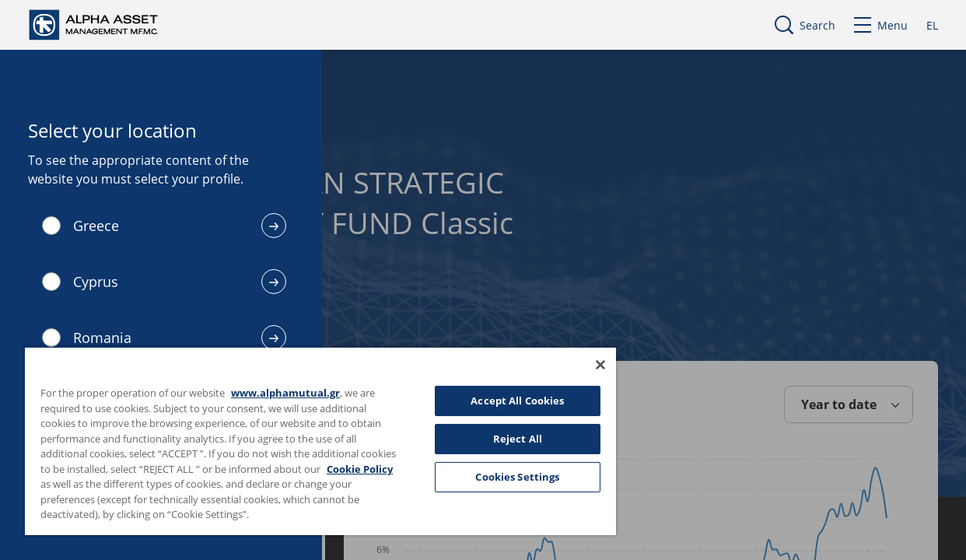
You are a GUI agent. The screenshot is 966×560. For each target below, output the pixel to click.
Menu (881, 25)
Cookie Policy (77, 484)
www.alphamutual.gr (285, 393)
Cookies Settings (492, 477)
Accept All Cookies (492, 401)
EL (932, 25)
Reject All (491, 439)
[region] (305, 441)
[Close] (569, 365)
